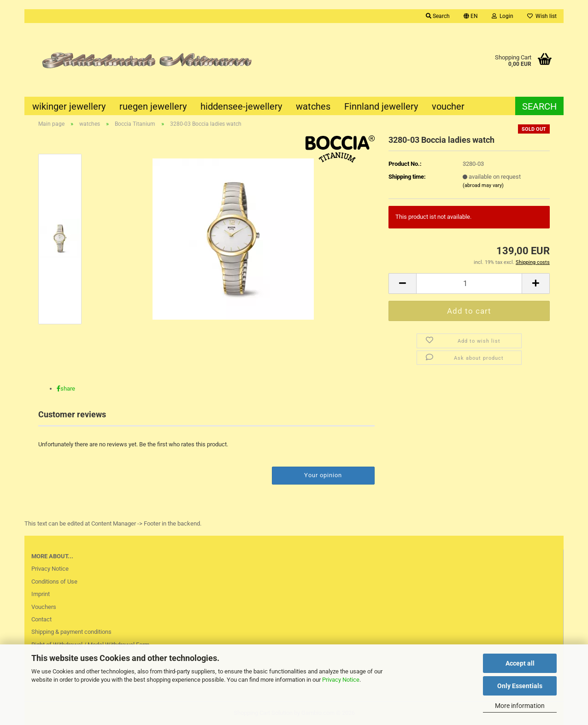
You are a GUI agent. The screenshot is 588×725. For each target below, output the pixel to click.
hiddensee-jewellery (241, 106)
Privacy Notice (341, 680)
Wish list (542, 16)
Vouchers (44, 607)
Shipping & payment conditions (71, 632)
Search (539, 106)
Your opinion (323, 475)
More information (520, 706)
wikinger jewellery (69, 106)
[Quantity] (469, 284)
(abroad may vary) (483, 185)
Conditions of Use (54, 582)
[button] (471, 16)
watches (313, 106)
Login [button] (503, 16)
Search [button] (438, 16)
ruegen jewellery (153, 106)
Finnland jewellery (381, 106)
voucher (448, 106)
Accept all (520, 663)
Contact (41, 619)
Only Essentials (520, 686)
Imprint (41, 594)
